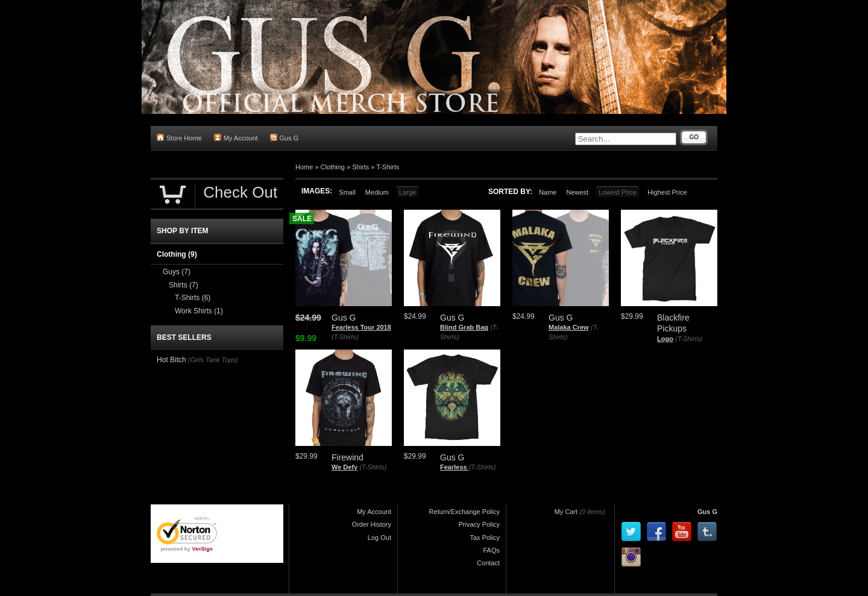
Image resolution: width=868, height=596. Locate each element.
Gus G (285, 138)
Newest (577, 192)
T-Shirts (388, 167)
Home (304, 167)
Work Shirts (199, 311)
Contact (488, 563)
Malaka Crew (569, 327)
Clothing (333, 167)
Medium (377, 192)
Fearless (454, 467)
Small (347, 192)
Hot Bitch (171, 360)
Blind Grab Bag (464, 327)
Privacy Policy (479, 524)
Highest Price (667, 192)
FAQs (491, 550)
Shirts (360, 167)
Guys (177, 272)
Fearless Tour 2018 (361, 327)
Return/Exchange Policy (464, 512)
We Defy (344, 467)
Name (548, 192)
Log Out (379, 538)
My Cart (566, 512)
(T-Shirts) (345, 337)
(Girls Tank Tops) (213, 360)
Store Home (179, 138)
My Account (236, 138)
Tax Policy (485, 538)
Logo (665, 339)
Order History (372, 524)
